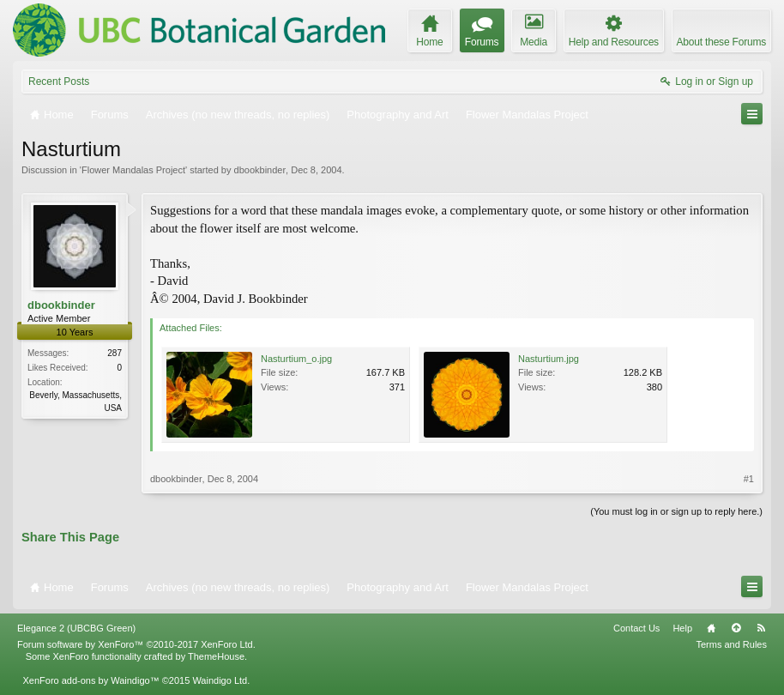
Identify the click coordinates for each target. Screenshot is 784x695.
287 (115, 353)
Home (711, 628)
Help (682, 628)
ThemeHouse (216, 656)
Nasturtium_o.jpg (296, 359)
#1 (749, 479)
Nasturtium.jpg (549, 359)
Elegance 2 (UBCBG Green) (76, 628)
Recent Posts (59, 82)
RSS (761, 628)
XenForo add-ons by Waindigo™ (90, 680)
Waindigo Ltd (220, 680)
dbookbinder (260, 170)
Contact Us (636, 628)
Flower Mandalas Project (133, 170)
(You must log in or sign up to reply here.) (676, 511)
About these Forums (721, 42)
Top (736, 628)
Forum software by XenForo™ (136, 644)
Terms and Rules (731, 644)
